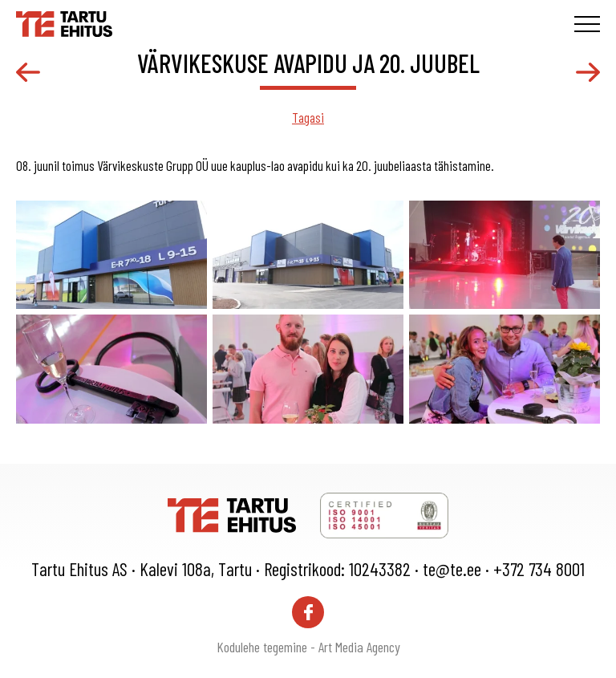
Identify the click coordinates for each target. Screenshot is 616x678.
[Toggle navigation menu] (587, 24)
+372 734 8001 (539, 569)
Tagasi (308, 117)
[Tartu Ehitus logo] (64, 22)
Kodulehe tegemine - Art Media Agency (308, 647)
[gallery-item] (111, 255)
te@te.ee (452, 569)
